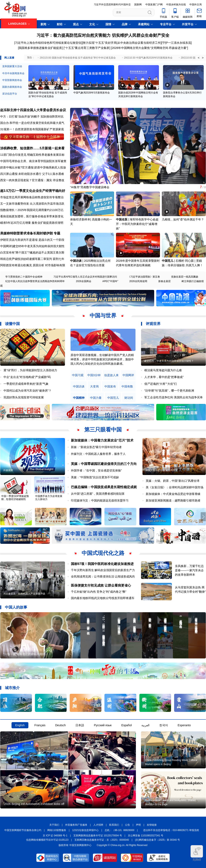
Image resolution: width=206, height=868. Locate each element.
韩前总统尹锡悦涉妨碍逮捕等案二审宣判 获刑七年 (32, 259)
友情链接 (152, 825)
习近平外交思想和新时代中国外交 (112, 5)
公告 (127, 825)
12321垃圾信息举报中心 (85, 830)
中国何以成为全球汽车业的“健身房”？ (27, 391)
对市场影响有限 (55, 265)
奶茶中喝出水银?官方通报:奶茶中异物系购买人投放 (33, 167)
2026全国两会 (84, 281)
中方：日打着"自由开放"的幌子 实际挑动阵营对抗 (32, 116)
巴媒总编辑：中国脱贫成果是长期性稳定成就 (104, 487)
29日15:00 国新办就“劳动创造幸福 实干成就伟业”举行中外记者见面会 (78, 58)
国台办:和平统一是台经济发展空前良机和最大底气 (32, 123)
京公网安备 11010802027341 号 (146, 836)
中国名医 (122, 219)
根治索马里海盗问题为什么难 (163, 370)
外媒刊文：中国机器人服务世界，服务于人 (98, 454)
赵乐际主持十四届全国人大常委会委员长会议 (33, 110)
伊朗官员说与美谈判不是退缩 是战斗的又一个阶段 (32, 240)
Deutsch (60, 725)
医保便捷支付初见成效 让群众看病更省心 (101, 585)
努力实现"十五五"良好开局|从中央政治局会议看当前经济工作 (122, 43)
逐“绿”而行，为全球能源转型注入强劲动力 (30, 370)
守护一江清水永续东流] (177, 43)
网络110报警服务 (57, 830)
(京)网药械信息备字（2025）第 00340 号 (158, 840)
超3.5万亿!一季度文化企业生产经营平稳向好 (33, 191)
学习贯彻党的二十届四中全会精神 (24, 277)
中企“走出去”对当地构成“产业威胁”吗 (27, 377)
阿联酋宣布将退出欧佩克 (16, 265)
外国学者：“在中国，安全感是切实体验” (96, 470)
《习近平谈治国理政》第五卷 (144, 277)
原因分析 (38, 265)
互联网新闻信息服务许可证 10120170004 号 (98, 836)
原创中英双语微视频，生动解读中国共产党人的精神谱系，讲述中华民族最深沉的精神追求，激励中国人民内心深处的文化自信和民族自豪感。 (102, 359)
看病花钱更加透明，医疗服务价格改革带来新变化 (32, 216)
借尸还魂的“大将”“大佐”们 (161, 384)
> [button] (203, 58)
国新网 (138, 5)
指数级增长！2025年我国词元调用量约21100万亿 (32, 210)
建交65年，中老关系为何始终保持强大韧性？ (169, 361)
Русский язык (103, 725)
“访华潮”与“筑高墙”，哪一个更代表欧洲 (169, 391)
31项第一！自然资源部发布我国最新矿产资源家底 (32, 129)
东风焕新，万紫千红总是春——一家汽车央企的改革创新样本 (189, 570)
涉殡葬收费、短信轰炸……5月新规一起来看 (32, 148)
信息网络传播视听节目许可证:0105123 (47, 840)
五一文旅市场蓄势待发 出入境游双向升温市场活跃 (32, 204)
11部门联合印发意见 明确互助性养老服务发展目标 (32, 155)
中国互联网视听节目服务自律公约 (23, 830)
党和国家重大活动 (12, 66)
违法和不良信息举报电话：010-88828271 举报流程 (171, 830)
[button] (203, 144)
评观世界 (153, 324)
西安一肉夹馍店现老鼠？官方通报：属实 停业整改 (32, 180)
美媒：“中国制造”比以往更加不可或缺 (95, 477)
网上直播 (9, 58)
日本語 (80, 725)
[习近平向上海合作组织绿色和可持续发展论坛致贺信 (48, 43)
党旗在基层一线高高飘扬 (185, 277)
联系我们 (114, 825)
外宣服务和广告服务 (76, 825)
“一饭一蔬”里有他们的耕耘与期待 (24, 654)
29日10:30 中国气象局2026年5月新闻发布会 (148, 58)
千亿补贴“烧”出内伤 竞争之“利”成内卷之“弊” (99, 592)
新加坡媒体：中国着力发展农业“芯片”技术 (102, 440)
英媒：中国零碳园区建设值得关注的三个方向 (104, 464)
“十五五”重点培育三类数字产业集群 (87, 48)
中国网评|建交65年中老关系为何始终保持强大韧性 (32, 246)
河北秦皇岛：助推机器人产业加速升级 (24, 594)
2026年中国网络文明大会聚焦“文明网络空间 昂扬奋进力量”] (150, 48)
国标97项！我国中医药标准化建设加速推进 (102, 564)
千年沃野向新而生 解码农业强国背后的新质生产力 (103, 570)
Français (40, 725)
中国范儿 (168, 261)
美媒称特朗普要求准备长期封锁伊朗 (27, 233)
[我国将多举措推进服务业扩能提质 (40, 48)
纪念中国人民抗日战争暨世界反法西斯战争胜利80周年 (35, 281)
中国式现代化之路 (103, 553)
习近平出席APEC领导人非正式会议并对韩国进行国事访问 (85, 277)
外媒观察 (8, 470)
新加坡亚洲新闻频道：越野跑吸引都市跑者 (173, 500)
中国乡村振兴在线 (176, 5)
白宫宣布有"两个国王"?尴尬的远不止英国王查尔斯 (32, 252)
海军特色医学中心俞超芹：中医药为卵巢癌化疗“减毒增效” (137, 224)
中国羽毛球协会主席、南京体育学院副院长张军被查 (33, 161)
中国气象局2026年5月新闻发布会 (92, 93)
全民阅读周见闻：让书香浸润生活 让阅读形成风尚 (103, 576)
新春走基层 (164, 281)
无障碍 (197, 853)
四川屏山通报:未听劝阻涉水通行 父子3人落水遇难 (32, 174)
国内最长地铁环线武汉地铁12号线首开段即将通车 (103, 598)
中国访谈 (76, 261)
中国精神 (79, 398)
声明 (138, 825)
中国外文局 (196, 5)
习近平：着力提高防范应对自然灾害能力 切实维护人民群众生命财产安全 (103, 35)
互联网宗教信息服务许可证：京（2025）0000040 (102, 840)
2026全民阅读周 (138, 281)
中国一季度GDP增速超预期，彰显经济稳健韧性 (15, 498)
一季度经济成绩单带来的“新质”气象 (26, 384)
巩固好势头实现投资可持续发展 (24, 397)
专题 (57, 233)
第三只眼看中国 (103, 430)
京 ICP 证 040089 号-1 (55, 836)
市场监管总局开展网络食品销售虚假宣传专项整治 (32, 197)
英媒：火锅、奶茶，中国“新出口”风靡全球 (173, 481)
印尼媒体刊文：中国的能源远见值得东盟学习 (100, 500)
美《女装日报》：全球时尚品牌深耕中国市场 (175, 487)
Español (127, 725)
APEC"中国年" (110, 281)
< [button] (199, 58)
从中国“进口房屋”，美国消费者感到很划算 (98, 494)
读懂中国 (12, 324)
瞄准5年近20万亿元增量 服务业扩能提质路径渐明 (32, 223)
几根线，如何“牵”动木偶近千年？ (183, 219)
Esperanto (184, 725)
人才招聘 (98, 825)
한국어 (164, 725)
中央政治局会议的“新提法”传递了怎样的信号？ (29, 361)
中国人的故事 (16, 607)
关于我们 (54, 825)
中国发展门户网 (154, 5)
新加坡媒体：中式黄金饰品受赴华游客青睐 (173, 494)
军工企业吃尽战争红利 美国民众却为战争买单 (174, 397)
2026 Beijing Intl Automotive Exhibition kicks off (34, 804)
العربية (145, 725)
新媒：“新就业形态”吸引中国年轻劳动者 (96, 447)
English (20, 725)
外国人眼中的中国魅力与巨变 (162, 470)
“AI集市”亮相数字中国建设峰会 (90, 187)
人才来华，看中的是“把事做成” (164, 377)
